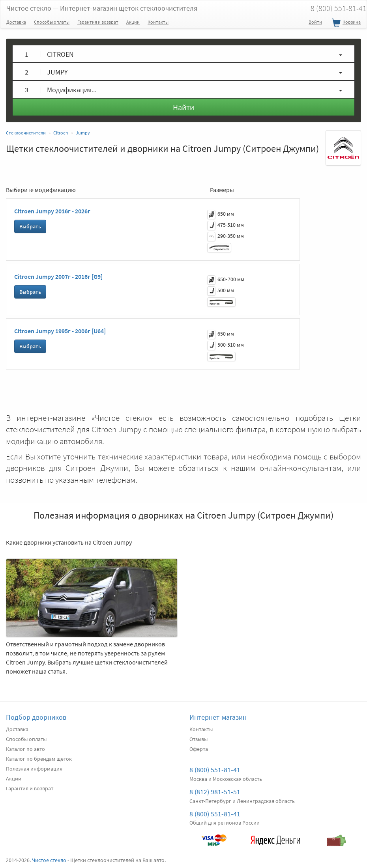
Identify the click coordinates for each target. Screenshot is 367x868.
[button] (183, 54)
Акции (133, 22)
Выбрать (30, 226)
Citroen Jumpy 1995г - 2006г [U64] (60, 331)
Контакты (158, 22)
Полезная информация (34, 769)
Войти (315, 22)
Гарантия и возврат (98, 22)
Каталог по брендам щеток (39, 759)
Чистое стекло (102, 8)
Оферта (199, 749)
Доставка (16, 22)
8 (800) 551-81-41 (215, 770)
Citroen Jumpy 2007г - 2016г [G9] (58, 276)
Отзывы (198, 739)
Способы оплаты (52, 22)
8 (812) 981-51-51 (215, 792)
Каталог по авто (25, 749)
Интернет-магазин (218, 717)
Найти (183, 107)
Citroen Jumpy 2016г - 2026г (52, 211)
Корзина (345, 23)
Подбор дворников (36, 717)
